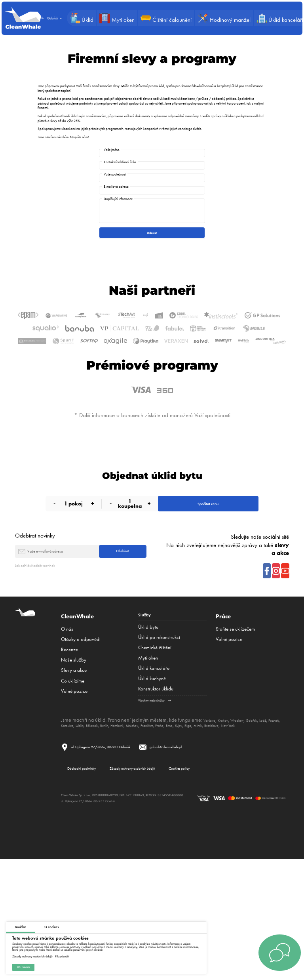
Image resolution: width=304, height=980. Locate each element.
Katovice (101, 834)
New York (110, 839)
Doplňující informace (118, 223)
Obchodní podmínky (92, 886)
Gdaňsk (271, 828)
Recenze (69, 756)
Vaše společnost (115, 186)
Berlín (153, 834)
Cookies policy (242, 886)
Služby (147, 723)
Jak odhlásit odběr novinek (46, 672)
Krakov (230, 828)
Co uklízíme (73, 787)
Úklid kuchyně (152, 787)
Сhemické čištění (155, 756)
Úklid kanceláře (154, 777)
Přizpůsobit (62, 953)
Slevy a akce (74, 777)
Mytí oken (148, 767)
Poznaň (81, 834)
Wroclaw (250, 828)
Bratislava (87, 839)
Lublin (118, 834)
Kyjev (259, 834)
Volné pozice (74, 798)
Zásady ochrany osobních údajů (32, 953)
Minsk (67, 839)
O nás (67, 736)
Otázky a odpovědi (81, 746)
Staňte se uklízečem (235, 736)
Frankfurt (215, 834)
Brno (246, 834)
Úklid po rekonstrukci (159, 746)
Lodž (66, 834)
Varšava (212, 828)
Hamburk (172, 834)
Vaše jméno (112, 150)
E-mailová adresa (116, 205)
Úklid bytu (148, 736)
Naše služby (74, 767)
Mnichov (194, 834)
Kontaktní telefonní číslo (120, 168)
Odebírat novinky (35, 634)
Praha (233, 834)
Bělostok (136, 834)
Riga (272, 834)
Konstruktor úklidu (156, 798)
